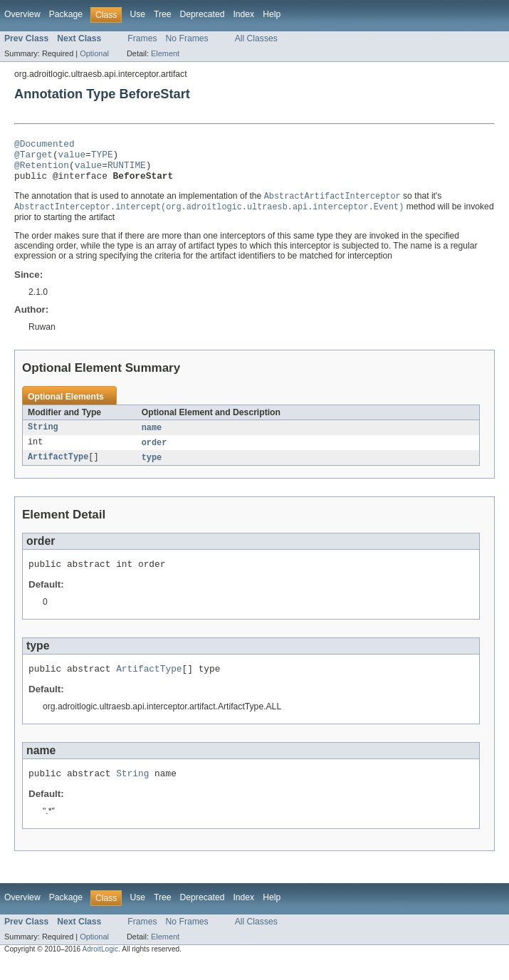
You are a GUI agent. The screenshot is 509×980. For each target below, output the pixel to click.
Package (66, 14)
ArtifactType (58, 469)
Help (272, 14)
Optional (94, 53)
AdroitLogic (100, 968)
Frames (142, 38)
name (152, 438)
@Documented (44, 145)
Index (243, 14)
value (72, 158)
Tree (163, 14)
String (43, 438)
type (152, 469)
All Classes (256, 38)
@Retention (42, 171)
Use (137, 14)
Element (165, 53)
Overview (22, 14)
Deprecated (203, 14)
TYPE (102, 158)
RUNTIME (127, 171)
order (154, 454)
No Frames (187, 38)
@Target (33, 158)
